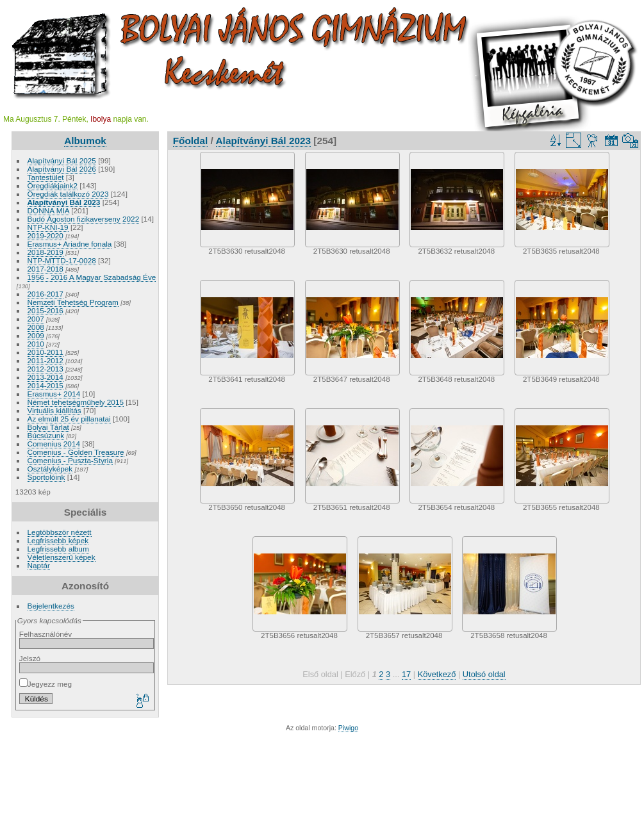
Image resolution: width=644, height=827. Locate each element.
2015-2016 (45, 310)
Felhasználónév (45, 634)
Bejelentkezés (51, 606)
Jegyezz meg (45, 684)
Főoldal (191, 141)
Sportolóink (46, 477)
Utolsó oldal (484, 674)
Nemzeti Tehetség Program (73, 302)
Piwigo (348, 728)
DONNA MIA (48, 210)
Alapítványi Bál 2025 (62, 160)
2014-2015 (45, 385)
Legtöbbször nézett (60, 532)
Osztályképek (50, 469)
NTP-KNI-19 (48, 227)
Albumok (85, 141)
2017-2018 (45, 269)
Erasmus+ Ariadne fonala (70, 244)
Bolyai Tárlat (48, 427)
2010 (36, 344)
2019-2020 (45, 235)
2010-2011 (45, 352)
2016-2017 (45, 294)
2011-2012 (45, 360)
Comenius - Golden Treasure (76, 452)
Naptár (39, 565)
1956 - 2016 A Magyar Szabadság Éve (92, 277)
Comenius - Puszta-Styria (70, 460)
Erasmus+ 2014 (54, 394)
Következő (437, 674)
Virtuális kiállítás (54, 410)
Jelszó (30, 658)
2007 (36, 319)
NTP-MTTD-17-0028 (62, 260)
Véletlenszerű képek (62, 557)
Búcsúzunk (46, 435)
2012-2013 (45, 369)
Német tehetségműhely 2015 (76, 402)
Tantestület (46, 177)
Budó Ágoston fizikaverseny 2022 (84, 219)
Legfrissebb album (58, 549)
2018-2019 (45, 252)
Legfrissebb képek (58, 540)
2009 (36, 335)
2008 (36, 327)
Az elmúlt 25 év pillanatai (69, 419)
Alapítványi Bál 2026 (62, 169)
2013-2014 (45, 377)
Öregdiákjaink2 (53, 185)
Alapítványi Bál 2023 (64, 202)
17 (406, 674)
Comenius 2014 (54, 444)
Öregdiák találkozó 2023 (68, 194)
